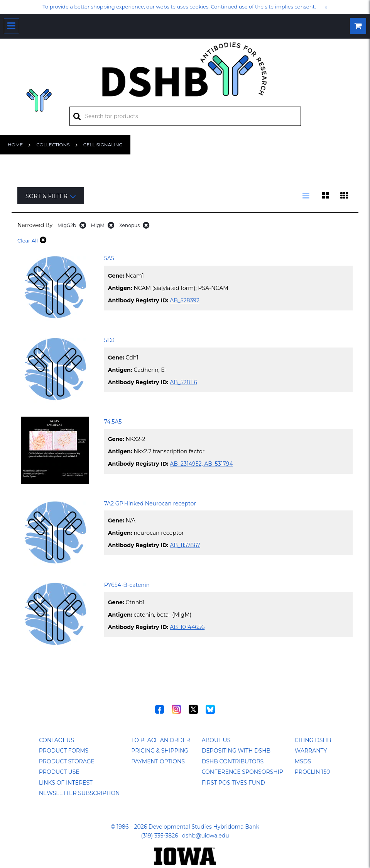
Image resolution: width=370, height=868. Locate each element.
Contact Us (57, 740)
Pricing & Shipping (160, 751)
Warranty (311, 751)
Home (15, 145)
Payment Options (158, 761)
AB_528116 (183, 382)
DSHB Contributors (233, 761)
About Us (216, 740)
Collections (53, 145)
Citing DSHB (313, 740)
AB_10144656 (187, 627)
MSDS (303, 761)
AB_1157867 (185, 545)
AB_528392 (185, 300)
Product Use (59, 772)
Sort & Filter (51, 196)
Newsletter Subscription (79, 793)
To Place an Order (161, 740)
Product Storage (67, 761)
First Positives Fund (233, 783)
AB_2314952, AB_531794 (201, 464)
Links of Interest (66, 783)
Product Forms (64, 751)
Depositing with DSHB (236, 751)
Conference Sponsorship (242, 772)
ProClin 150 (312, 772)
